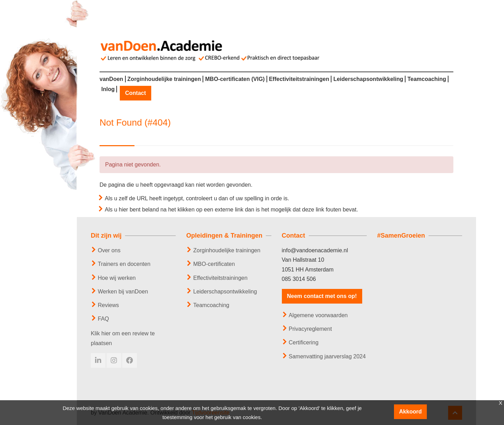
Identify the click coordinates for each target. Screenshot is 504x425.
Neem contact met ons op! (322, 296)
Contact (136, 93)
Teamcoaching (427, 79)
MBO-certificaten (214, 264)
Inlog (108, 89)
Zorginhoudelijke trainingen (164, 79)
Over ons (109, 250)
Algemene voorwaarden (318, 315)
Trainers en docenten (124, 264)
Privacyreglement (311, 329)
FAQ (103, 319)
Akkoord (411, 412)
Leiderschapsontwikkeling (368, 79)
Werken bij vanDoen (123, 292)
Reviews (108, 305)
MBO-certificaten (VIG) (235, 79)
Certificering (304, 342)
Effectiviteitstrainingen (299, 79)
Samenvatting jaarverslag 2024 (327, 356)
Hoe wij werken (117, 278)
